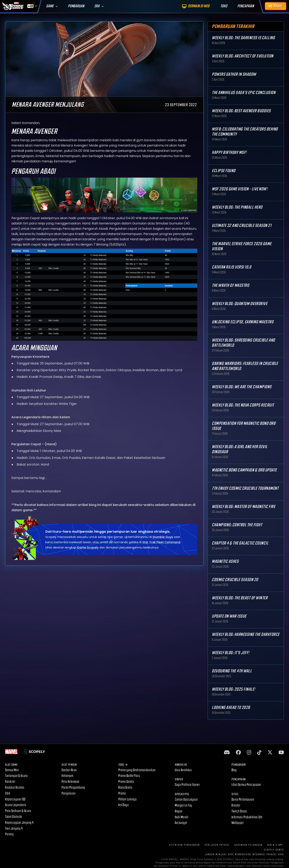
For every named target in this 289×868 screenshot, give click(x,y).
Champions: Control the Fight (237, 525)
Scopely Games (274, 850)
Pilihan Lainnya (127, 799)
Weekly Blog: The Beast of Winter (240, 598)
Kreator (236, 805)
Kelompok (68, 776)
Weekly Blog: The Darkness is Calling (243, 38)
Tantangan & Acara (16, 776)
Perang (9, 834)
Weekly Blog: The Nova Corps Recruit (243, 405)
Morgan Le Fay (183, 805)
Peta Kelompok (71, 782)
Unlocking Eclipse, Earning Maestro (243, 322)
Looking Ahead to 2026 (231, 708)
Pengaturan (69, 793)
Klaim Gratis (125, 788)
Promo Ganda (126, 782)
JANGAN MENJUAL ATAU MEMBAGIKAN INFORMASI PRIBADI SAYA (244, 855)
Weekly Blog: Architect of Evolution (243, 56)
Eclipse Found (224, 171)
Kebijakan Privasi (217, 845)
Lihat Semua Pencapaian (246, 785)
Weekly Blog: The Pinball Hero (237, 207)
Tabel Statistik (14, 817)
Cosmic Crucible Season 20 (235, 580)
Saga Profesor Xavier (187, 785)
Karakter (10, 782)
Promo (122, 793)
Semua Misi (12, 770)
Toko (123, 765)
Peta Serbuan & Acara (18, 811)
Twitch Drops (239, 811)
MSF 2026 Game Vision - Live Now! (240, 189)
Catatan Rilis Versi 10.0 (231, 267)
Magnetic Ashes (225, 561)
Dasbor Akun (69, 770)
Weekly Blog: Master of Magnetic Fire (244, 507)
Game (50, 6)
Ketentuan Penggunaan (184, 845)
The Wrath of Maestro (230, 285)
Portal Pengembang (73, 788)
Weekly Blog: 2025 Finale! (234, 689)
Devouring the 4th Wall (232, 671)
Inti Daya (124, 805)
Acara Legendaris (16, 805)
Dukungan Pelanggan (249, 845)
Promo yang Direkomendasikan (137, 770)
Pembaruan (76, 6)
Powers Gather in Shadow (234, 74)
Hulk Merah (181, 817)
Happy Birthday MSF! (229, 153)
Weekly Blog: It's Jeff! (231, 653)
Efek (8, 793)
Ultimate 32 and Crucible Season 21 (242, 226)
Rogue (179, 811)
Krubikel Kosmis (15, 788)
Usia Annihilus (183, 770)
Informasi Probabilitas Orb (247, 817)
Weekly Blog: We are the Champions (242, 387)
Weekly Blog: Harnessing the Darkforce (246, 635)
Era (97, 6)
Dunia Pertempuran (243, 800)
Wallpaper (238, 823)
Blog (234, 770)
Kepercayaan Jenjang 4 (19, 823)
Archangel (181, 823)
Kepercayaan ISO (15, 799)
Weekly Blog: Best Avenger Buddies (241, 111)
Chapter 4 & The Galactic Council (240, 543)
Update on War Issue (229, 616)
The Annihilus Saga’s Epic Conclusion (244, 93)
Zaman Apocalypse (186, 800)
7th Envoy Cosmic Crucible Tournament (245, 488)
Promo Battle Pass (129, 776)
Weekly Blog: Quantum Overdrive (240, 304)
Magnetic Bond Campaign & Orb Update (244, 470)
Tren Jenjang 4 (14, 829)
